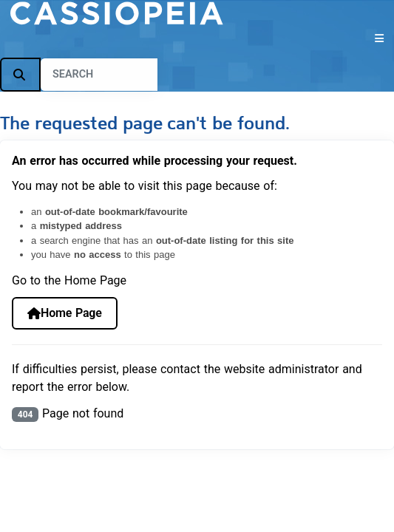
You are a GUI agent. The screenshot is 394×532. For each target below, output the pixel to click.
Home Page (65, 313)
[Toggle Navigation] (197, 39)
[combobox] (99, 75)
